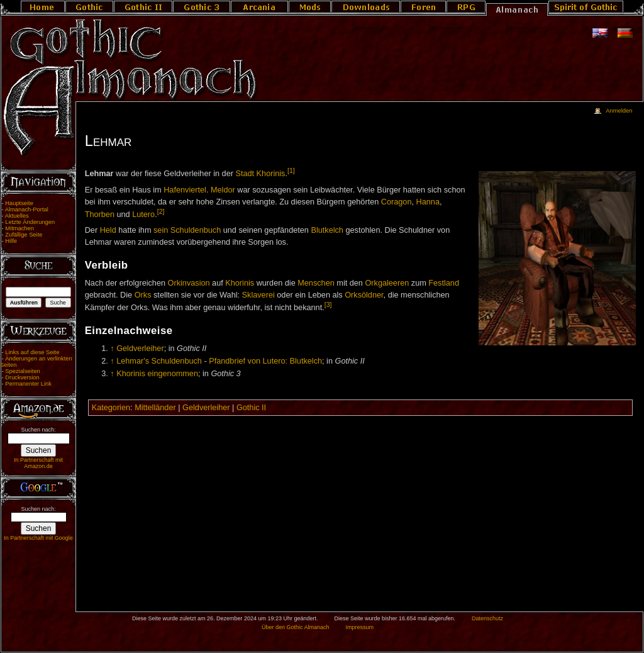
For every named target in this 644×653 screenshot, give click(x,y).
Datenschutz (487, 618)
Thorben (100, 215)
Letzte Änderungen (30, 222)
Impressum (359, 627)
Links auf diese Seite (32, 352)
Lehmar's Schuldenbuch (159, 361)
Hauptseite (19, 203)
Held (108, 230)
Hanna (428, 202)
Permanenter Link (28, 384)
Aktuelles (17, 216)
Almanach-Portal (27, 209)
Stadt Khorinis (260, 174)
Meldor (223, 190)
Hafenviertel (185, 190)
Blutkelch (327, 230)
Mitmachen (19, 228)
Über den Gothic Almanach (296, 627)
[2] (161, 211)
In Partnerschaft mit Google (38, 538)
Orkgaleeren (387, 283)
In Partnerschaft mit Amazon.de (38, 463)
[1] (291, 170)
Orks (143, 295)
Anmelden (619, 111)
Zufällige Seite (24, 235)
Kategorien (111, 408)
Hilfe (11, 241)
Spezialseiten (23, 371)
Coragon (397, 202)
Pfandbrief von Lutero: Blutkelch (265, 361)
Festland (444, 283)
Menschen (316, 283)
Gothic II (251, 408)
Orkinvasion (189, 283)
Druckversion (22, 377)
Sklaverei (258, 295)
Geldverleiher (140, 349)
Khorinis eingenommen (157, 374)
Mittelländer (155, 408)
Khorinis (240, 283)
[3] (328, 304)
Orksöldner (364, 295)
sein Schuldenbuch (187, 230)
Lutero (143, 215)
